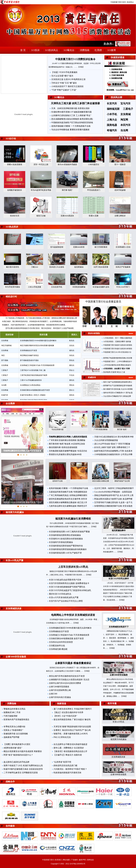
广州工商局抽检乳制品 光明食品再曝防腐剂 (68, 495)
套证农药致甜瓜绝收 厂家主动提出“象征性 (72, 720)
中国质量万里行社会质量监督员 (103, 302)
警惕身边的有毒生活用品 (14, 709)
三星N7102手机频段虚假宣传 (31, 380)
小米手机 (112, 114)
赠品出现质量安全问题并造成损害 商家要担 (23, 751)
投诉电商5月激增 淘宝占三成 (114, 372)
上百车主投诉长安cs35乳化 (73, 567)
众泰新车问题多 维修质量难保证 (73, 663)
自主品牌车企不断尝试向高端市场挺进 (70, 744)
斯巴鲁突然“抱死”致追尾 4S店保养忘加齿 (67, 444)
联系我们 (58, 860)
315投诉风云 (52, 50)
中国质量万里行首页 (118, 2)
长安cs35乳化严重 (15, 560)
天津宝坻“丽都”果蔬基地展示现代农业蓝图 (72, 727)
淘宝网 (124, 120)
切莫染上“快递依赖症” (13, 730)
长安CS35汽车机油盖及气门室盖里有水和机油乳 (70, 590)
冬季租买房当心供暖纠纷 (14, 727)
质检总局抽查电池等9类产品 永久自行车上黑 (114, 495)
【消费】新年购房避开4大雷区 (17, 744)
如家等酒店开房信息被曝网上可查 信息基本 (113, 451)
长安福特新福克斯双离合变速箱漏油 (65, 535)
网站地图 (66, 860)
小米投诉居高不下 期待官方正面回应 (67, 86)
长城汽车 (5, 395)
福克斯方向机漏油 (15, 512)
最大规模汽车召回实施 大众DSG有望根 (118, 389)
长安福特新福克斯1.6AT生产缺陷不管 (65, 553)
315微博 (111, 50)
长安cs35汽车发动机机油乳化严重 (64, 597)
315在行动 (11, 139)
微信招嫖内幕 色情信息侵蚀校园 (63, 447)
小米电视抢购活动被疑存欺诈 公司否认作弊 (113, 454)
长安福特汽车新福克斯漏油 (61, 542)
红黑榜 (98, 50)
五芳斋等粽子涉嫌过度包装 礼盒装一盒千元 (113, 502)
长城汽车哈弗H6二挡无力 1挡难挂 (33, 395)
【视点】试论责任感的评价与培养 (68, 712)
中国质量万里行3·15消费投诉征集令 (75, 59)
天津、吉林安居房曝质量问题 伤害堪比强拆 (70, 108)
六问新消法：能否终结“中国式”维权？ (70, 769)
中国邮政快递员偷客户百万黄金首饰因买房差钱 (72, 123)
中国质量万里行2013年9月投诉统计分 (117, 352)
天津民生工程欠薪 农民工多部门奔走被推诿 (75, 103)
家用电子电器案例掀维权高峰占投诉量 (118, 358)
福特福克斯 (113, 109)
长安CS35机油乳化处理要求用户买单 (65, 580)
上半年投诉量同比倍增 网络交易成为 (117, 365)
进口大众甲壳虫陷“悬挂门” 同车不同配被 (112, 444)
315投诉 (35, 50)
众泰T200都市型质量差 (59, 687)
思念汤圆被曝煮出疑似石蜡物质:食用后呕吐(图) (72, 119)
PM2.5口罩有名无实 (62, 737)
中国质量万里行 (48, 860)
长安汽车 (112, 104)
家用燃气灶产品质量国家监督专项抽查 (118, 386)
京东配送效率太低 (57, 646)
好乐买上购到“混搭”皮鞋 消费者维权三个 (112, 447)
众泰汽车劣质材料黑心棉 (60, 690)
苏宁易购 (5, 360)
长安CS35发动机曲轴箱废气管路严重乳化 (67, 587)
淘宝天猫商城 (6, 346)
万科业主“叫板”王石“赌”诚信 (64, 83)
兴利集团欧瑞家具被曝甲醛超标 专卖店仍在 (68, 451)
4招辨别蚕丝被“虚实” (13, 748)
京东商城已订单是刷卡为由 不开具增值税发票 (37, 365)
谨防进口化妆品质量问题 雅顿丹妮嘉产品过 (22, 502)
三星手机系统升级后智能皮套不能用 (34, 375)
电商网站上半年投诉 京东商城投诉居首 (73, 615)
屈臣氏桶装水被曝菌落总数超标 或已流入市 (68, 502)
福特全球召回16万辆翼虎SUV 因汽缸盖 (118, 393)
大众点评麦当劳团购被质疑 (106, 440)
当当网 (124, 130)
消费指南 (85, 50)
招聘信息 (90, 860)
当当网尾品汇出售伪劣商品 (30, 385)
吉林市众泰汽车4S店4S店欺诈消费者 (65, 683)
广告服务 (74, 860)
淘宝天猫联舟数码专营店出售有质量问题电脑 (37, 346)
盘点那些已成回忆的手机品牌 (16, 762)
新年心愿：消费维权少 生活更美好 (69, 748)
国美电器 (112, 125)
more (131, 333)
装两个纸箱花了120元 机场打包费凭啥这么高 (23, 766)
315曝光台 (69, 50)
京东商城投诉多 (14, 609)
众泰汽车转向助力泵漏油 (60, 697)
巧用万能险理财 (10, 716)
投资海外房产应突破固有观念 (16, 720)
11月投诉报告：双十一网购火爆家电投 (118, 338)
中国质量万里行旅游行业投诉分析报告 (118, 345)
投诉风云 (130, 2)
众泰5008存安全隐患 (16, 657)
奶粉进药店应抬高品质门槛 (65, 766)
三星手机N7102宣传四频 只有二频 (33, 370)
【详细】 (81, 67)
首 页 (23, 50)
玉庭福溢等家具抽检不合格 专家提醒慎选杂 (68, 492)
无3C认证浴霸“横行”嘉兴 (62, 76)
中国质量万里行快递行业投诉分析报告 (118, 349)
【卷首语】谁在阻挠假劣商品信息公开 (70, 751)
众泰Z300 (53, 694)
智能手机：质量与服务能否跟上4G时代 (71, 734)
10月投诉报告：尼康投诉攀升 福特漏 (117, 342)
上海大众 (112, 120)
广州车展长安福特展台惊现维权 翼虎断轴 (67, 440)
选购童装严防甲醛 (11, 737)
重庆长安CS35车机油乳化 (60, 594)
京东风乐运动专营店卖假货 (61, 642)
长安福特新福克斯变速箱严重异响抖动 (66, 546)
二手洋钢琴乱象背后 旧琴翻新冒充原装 (21, 773)
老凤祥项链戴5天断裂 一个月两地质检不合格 (71, 126)
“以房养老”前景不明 (62, 762)
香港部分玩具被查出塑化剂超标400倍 (65, 454)
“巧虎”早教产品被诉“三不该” (64, 90)
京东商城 (126, 114)
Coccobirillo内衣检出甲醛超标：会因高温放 (113, 492)
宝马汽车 (126, 104)
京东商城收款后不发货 (28, 350)
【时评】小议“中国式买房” (65, 716)
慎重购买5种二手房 (12, 712)
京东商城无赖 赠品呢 (58, 649)
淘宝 (3, 355)
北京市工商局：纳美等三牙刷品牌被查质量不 (114, 488)
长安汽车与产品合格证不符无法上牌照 (66, 601)
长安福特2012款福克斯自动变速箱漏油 (66, 539)
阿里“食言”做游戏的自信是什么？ (18, 755)
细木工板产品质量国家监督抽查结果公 (118, 382)
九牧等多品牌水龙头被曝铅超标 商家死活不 (68, 506)
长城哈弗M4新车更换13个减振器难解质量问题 (71, 112)
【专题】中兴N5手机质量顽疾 (64, 72)
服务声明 (82, 860)
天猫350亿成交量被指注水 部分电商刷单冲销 (114, 437)
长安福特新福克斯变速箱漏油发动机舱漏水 (68, 549)
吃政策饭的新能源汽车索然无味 (67, 773)
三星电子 (128, 109)
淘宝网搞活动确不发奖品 (29, 355)
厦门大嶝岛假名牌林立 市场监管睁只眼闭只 (73, 709)
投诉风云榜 (116, 97)
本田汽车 (126, 125)
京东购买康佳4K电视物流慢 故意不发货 (35, 390)
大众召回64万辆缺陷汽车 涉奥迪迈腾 (117, 396)
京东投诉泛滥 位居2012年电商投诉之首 (68, 79)
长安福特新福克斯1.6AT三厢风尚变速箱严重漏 (69, 532)
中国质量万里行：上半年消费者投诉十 (118, 362)
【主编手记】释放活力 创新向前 (68, 755)
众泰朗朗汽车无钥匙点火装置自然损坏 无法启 (69, 680)
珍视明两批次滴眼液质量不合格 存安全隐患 (113, 506)
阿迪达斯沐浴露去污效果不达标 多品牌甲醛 (113, 499)
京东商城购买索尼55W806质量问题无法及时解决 (38, 341)
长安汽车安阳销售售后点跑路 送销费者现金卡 (69, 583)
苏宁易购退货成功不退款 (29, 360)
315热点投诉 (12, 227)
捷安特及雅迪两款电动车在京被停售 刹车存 (68, 499)
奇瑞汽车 (112, 130)
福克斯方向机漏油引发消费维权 (73, 519)
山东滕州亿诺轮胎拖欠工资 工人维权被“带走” (71, 115)
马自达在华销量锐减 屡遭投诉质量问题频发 (70, 130)
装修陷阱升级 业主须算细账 (16, 734)
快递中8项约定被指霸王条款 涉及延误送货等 (23, 769)
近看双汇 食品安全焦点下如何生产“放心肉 (72, 730)
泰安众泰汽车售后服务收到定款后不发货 (67, 676)
